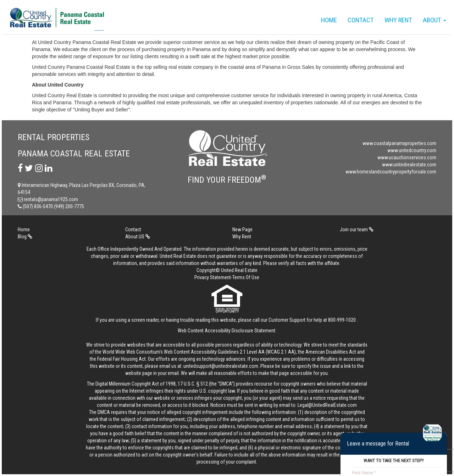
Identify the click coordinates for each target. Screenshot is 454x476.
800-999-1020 (342, 320)
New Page (242, 229)
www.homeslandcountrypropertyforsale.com (391, 172)
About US (138, 237)
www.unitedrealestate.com (409, 165)
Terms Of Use (246, 277)
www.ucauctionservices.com (407, 157)
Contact (361, 20)
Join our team (357, 229)
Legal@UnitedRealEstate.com (327, 405)
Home (329, 20)
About (434, 20)
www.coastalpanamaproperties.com (399, 143)
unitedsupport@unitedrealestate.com (221, 366)
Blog (25, 237)
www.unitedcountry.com (412, 150)
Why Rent (398, 20)
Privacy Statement (213, 277)
